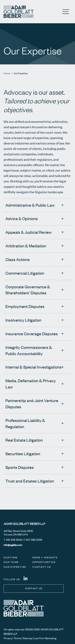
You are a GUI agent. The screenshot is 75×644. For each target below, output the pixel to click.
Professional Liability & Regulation (25, 423)
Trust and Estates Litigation (30, 481)
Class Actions (18, 259)
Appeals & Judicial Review (28, 232)
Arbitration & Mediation (26, 246)
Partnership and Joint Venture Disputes (32, 403)
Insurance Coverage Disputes (32, 334)
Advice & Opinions (22, 218)
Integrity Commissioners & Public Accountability (29, 350)
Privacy (8, 638)
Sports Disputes (20, 467)
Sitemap (27, 638)
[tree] (37, 348)
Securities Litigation (23, 454)
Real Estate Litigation (24, 440)
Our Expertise (15, 567)
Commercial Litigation (25, 273)
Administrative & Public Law (30, 205)
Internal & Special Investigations (33, 367)
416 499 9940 (14, 540)
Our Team (11, 562)
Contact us (34, 588)
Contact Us (42, 567)
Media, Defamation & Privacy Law (31, 384)
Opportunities (44, 562)
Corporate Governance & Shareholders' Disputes (28, 290)
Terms (17, 638)
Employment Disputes (25, 306)
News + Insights (45, 557)
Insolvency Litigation (23, 320)
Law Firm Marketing (45, 638)
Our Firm (10, 557)
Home (7, 73)
